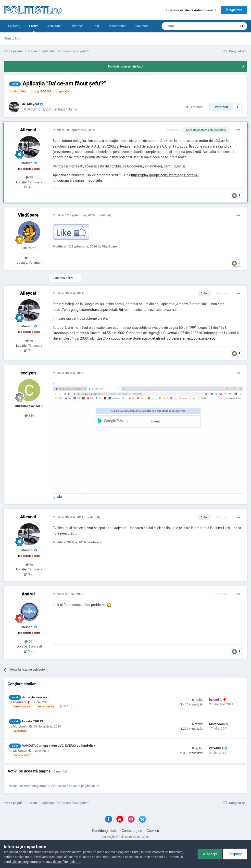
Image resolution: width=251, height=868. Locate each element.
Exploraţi (14, 26)
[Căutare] (185, 26)
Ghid (96, 26)
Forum (34, 28)
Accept (208, 854)
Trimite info (13, 38)
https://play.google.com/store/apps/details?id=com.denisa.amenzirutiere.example (115, 310)
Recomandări (117, 26)
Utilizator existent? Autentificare (191, 10)
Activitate (54, 26)
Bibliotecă (77, 26)
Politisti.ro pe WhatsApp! (126, 66)
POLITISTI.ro (33, 10)
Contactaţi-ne (132, 831)
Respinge (235, 854)
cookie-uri (26, 852)
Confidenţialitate (105, 831)
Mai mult (142, 26)
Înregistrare (234, 10)
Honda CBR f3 (33, 721)
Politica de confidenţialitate (61, 862)
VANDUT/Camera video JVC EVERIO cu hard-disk (59, 745)
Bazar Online (67, 109)
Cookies (153, 831)
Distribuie (194, 107)
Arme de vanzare (35, 697)
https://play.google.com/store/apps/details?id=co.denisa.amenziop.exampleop (155, 338)
